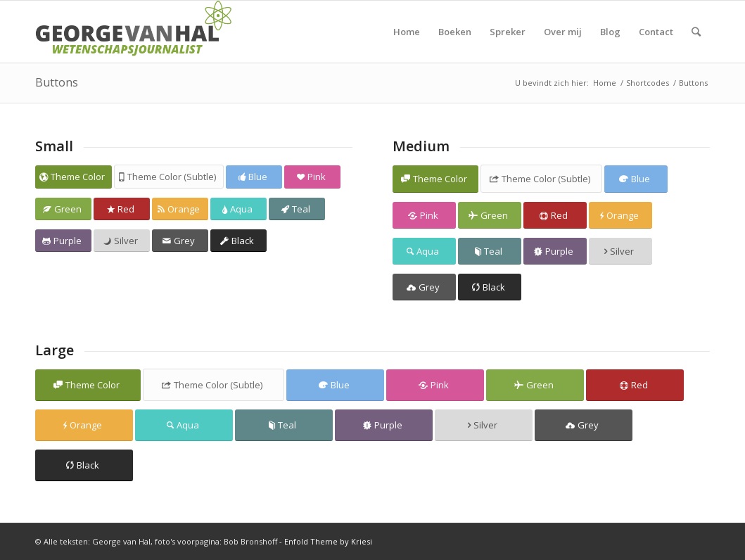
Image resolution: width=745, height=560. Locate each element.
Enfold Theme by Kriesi (328, 541)
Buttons (57, 82)
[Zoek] (696, 32)
